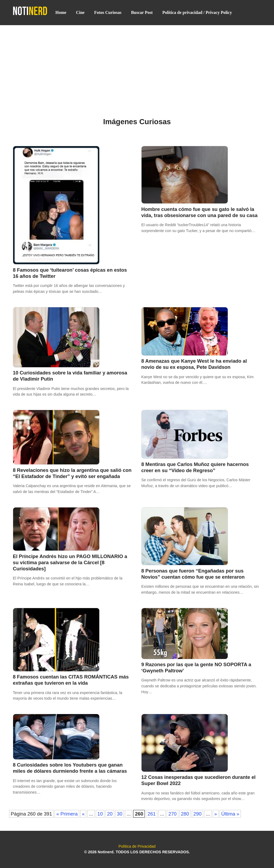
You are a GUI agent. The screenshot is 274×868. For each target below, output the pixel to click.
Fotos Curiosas (108, 12)
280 (185, 814)
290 (198, 814)
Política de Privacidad (137, 846)
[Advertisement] (137, 65)
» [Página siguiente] (216, 814)
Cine (80, 12)
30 (120, 814)
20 (110, 814)
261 (152, 814)
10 (100, 814)
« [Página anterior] (83, 814)
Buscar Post (142, 12)
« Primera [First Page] (67, 814)
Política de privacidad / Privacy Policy (197, 12)
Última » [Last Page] (230, 814)
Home (61, 12)
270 (172, 814)
